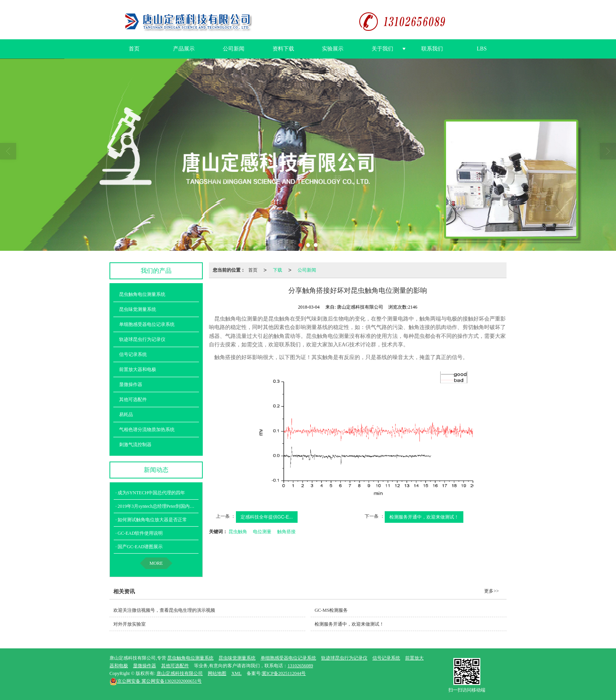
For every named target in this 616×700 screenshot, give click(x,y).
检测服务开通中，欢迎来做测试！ (424, 517)
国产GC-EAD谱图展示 (140, 546)
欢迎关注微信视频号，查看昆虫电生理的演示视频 (164, 610)
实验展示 (333, 48)
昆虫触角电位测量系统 (142, 294)
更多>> (491, 591)
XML (236, 673)
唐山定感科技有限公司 (180, 673)
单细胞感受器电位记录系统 (147, 324)
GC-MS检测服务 (331, 610)
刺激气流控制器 (135, 444)
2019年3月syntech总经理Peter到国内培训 (158, 506)
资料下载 (283, 48)
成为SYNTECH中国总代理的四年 (151, 492)
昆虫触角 (238, 531)
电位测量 (262, 531)
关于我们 (382, 48)
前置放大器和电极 (138, 369)
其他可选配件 (133, 399)
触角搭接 (286, 531)
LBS (482, 48)
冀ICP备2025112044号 (284, 673)
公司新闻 (234, 48)
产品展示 (184, 48)
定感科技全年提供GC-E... (267, 517)
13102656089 (300, 665)
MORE (156, 563)
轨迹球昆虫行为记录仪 (142, 339)
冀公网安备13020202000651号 (156, 681)
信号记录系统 (133, 354)
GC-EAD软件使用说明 (140, 533)
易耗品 (126, 414)
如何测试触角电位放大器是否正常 (152, 519)
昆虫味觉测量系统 (138, 309)
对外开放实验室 (130, 624)
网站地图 (217, 673)
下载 (278, 270)
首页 (134, 48)
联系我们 (432, 48)
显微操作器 (131, 384)
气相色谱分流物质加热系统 (147, 429)
